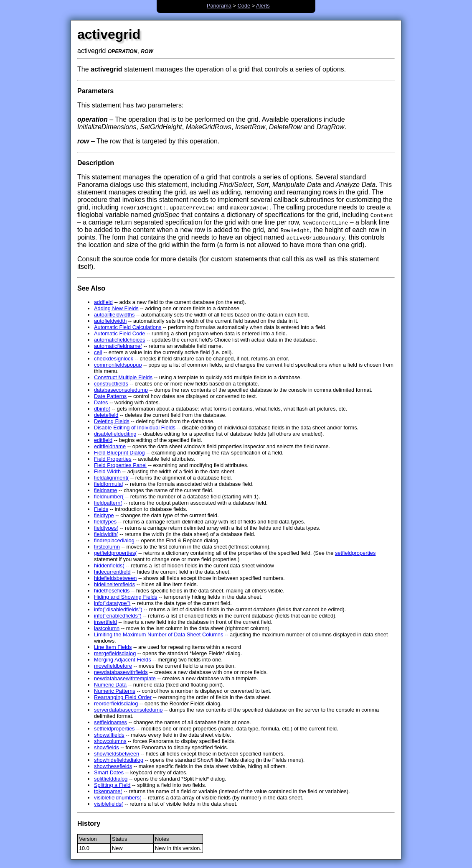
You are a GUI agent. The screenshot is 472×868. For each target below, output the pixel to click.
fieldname (106, 490)
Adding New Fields (116, 308)
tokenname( (108, 791)
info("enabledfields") (118, 616)
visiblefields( (109, 804)
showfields (107, 747)
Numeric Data (110, 685)
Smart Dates (109, 772)
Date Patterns (110, 396)
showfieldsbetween (117, 754)
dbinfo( (102, 409)
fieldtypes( (106, 528)
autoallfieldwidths (114, 315)
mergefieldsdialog (115, 653)
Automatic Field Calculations (128, 327)
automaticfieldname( (118, 346)
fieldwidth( (106, 534)
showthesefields (113, 766)
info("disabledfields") (118, 609)
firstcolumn (107, 547)
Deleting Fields (112, 421)
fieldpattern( (108, 503)
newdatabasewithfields (121, 672)
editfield (103, 440)
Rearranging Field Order (123, 697)
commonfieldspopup (118, 365)
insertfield (105, 622)
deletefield (106, 415)
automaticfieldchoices (119, 340)
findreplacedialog (114, 540)
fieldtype (104, 515)
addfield (103, 302)
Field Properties (113, 459)
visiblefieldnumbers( (118, 798)
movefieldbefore (113, 666)
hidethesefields (112, 591)
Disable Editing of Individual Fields (135, 428)
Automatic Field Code (119, 333)
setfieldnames (110, 722)
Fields (101, 509)
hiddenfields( (109, 565)
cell (98, 352)
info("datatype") (112, 603)
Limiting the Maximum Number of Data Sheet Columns (159, 634)
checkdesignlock (114, 359)
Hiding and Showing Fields (126, 597)
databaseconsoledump (121, 390)
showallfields (109, 735)
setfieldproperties (355, 553)
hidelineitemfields (114, 584)
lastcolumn (107, 628)
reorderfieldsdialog (116, 703)
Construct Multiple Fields (123, 377)
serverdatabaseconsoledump (128, 710)
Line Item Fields (113, 647)
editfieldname (110, 446)
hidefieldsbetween (115, 578)
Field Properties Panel (120, 465)
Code (244, 6)
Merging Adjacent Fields (123, 660)
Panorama (219, 6)
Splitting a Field (112, 785)
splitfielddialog (111, 779)
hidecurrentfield (112, 572)
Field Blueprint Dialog (119, 453)
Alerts (263, 6)
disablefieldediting (115, 434)
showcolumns (110, 741)
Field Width (107, 471)
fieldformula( (109, 484)
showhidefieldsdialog (119, 760)
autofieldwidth (110, 321)
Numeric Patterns (115, 691)
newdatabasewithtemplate (125, 678)
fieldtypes (105, 522)
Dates (101, 402)
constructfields (111, 384)
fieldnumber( (109, 497)
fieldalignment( (111, 478)
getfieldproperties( (115, 553)
